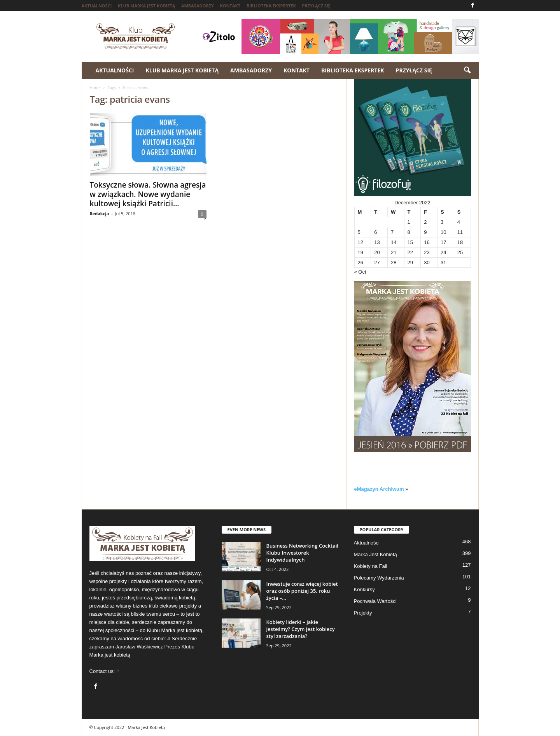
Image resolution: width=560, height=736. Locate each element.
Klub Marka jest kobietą (146, 6)
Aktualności (97, 6)
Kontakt (230, 6)
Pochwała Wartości (375, 601)
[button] (467, 70)
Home (95, 88)
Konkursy (364, 589)
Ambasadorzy (198, 6)
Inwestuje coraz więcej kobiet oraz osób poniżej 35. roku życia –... (302, 591)
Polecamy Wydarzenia (379, 578)
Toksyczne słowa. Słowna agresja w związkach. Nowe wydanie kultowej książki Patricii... (148, 194)
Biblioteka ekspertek (271, 6)
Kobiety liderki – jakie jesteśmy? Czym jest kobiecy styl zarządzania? (301, 629)
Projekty (363, 613)
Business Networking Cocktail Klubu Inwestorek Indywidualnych (302, 553)
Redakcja (100, 213)
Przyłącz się (316, 6)
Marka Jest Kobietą (375, 554)
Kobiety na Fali (371, 566)
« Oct (360, 272)
